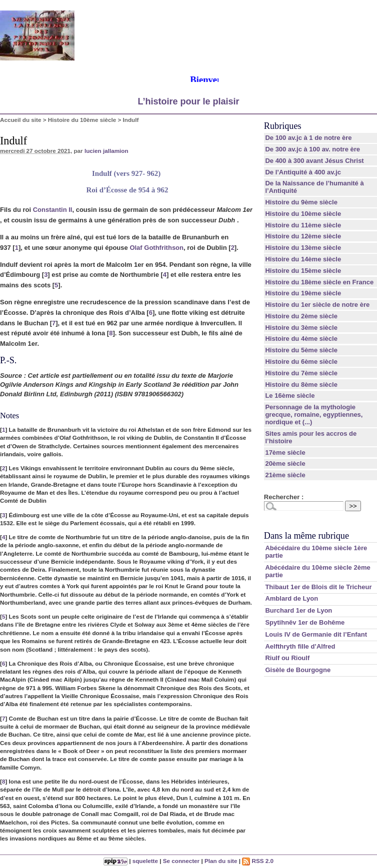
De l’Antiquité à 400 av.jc (303, 172)
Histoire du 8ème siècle (301, 385)
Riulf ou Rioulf (287, 658)
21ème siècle (285, 475)
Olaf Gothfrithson (156, 248)
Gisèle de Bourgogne (298, 670)
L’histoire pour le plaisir (188, 101)
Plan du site (221, 861)
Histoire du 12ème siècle (303, 236)
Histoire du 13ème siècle (303, 248)
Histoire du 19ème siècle (303, 293)
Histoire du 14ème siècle (303, 259)
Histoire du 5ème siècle (301, 350)
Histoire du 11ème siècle (303, 225)
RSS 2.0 (258, 861)
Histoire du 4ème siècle (301, 339)
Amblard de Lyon (291, 598)
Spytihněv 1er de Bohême (305, 622)
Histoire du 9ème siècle (301, 202)
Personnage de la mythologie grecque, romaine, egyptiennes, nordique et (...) (314, 415)
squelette (145, 861)
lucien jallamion (106, 151)
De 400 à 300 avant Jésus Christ (314, 161)
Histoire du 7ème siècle (301, 373)
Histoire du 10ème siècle (82, 120)
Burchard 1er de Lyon (298, 610)
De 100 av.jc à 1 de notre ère (308, 138)
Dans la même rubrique (306, 536)
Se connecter (181, 861)
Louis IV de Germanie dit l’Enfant (316, 634)
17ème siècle (285, 452)
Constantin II (53, 210)
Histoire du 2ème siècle (301, 316)
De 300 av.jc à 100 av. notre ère (312, 149)
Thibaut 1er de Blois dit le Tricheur (318, 587)
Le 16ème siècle (290, 396)
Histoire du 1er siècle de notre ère (317, 305)
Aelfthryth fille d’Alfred (300, 646)
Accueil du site (21, 120)
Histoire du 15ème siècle (303, 271)
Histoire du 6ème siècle (301, 362)
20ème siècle (285, 463)
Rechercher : (284, 497)
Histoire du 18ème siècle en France (319, 282)
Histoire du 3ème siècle (301, 328)
